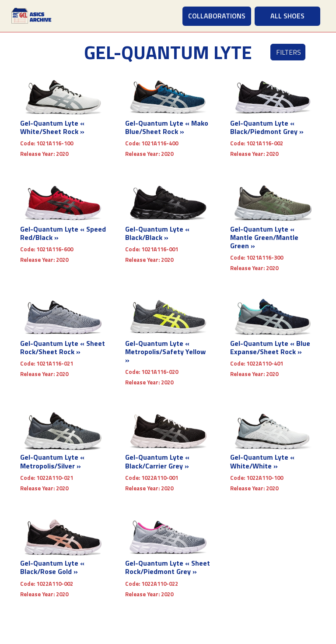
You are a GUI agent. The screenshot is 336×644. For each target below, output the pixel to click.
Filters (289, 52)
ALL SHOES (287, 16)
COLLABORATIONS (217, 16)
